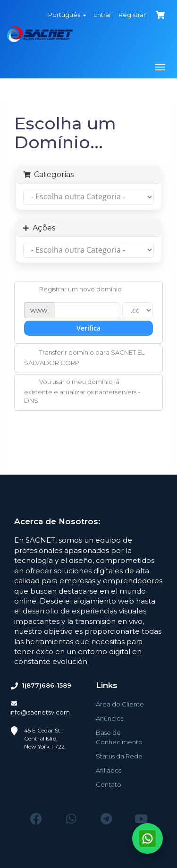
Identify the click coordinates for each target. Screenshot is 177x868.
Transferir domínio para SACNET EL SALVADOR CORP (84, 357)
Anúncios (110, 718)
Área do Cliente (120, 704)
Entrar (102, 15)
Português (67, 15)
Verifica (88, 328)
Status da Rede (119, 756)
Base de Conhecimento (119, 737)
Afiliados (109, 770)
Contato (109, 784)
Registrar (132, 15)
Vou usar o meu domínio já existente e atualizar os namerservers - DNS (82, 391)
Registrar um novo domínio (73, 290)
